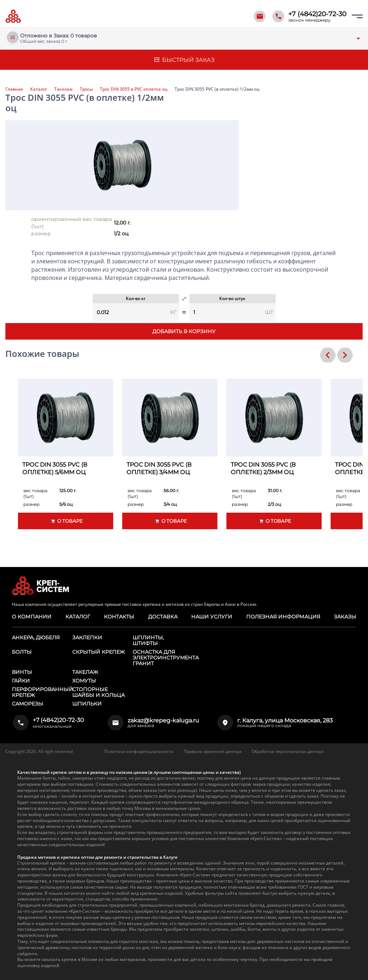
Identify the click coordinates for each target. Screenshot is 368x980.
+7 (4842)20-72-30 (317, 14)
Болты (22, 652)
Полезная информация (283, 617)
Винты (22, 672)
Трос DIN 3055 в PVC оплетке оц (134, 89)
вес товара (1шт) (35, 493)
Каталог (39, 89)
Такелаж (63, 89)
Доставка (163, 617)
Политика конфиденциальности (139, 751)
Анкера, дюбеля (36, 638)
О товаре (66, 521)
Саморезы (27, 704)
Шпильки (87, 704)
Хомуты (84, 681)
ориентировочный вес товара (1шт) (72, 223)
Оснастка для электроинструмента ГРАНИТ (166, 658)
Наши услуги (212, 617)
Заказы (345, 617)
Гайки (21, 681)
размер (41, 233)
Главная (14, 89)
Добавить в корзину (184, 331)
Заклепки (87, 638)
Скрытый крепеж (98, 652)
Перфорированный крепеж (42, 692)
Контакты (119, 617)
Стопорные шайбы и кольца (98, 692)
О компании (31, 617)
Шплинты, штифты (148, 640)
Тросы (86, 89)
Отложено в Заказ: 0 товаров (59, 36)
